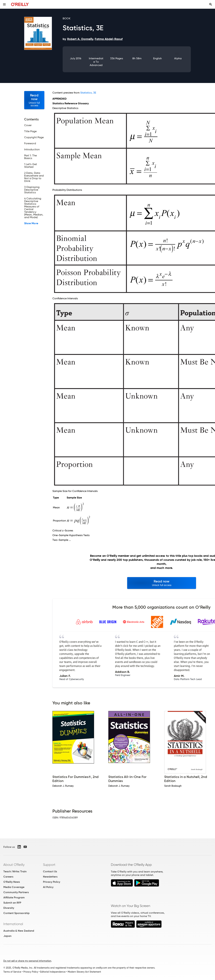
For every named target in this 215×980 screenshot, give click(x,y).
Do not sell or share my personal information (27, 961)
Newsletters (50, 877)
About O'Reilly (14, 865)
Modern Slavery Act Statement (84, 972)
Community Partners (16, 892)
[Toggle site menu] (4, 4)
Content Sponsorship (16, 913)
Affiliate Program (14, 897)
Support (49, 865)
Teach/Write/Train (15, 871)
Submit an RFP (12, 903)
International (13, 924)
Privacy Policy (52, 882)
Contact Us (50, 871)
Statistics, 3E (88, 93)
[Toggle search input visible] (211, 4)
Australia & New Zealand (19, 931)
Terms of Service (12, 972)
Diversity (9, 908)
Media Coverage (14, 887)
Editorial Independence (53, 972)
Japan (7, 936)
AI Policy (48, 887)
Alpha (178, 58)
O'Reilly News (12, 882)
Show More (31, 223)
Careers (8, 877)
